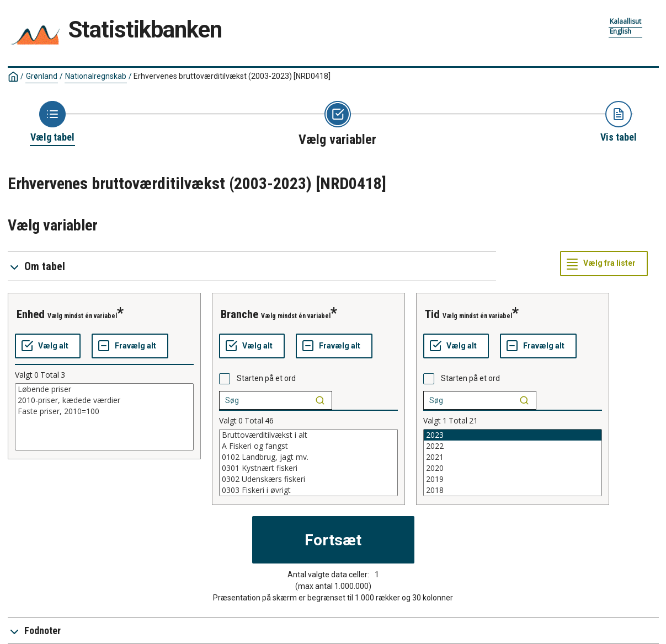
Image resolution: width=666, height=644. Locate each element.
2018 (513, 490)
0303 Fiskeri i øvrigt (308, 490)
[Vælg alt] (48, 346)
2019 (513, 479)
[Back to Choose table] (52, 122)
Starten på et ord (266, 378)
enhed (31, 314)
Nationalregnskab (96, 76)
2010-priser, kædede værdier (104, 400)
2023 (513, 435)
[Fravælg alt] (130, 346)
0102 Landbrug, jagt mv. (308, 457)
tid (432, 314)
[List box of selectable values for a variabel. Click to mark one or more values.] (104, 417)
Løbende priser (104, 389)
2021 (513, 457)
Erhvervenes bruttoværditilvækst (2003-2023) (232, 76)
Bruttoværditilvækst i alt (308, 435)
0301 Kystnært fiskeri (308, 468)
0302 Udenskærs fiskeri (308, 479)
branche (239, 314)
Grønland (42, 76)
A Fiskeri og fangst (308, 446)
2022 (513, 446)
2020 (513, 468)
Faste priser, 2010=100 (104, 411)
